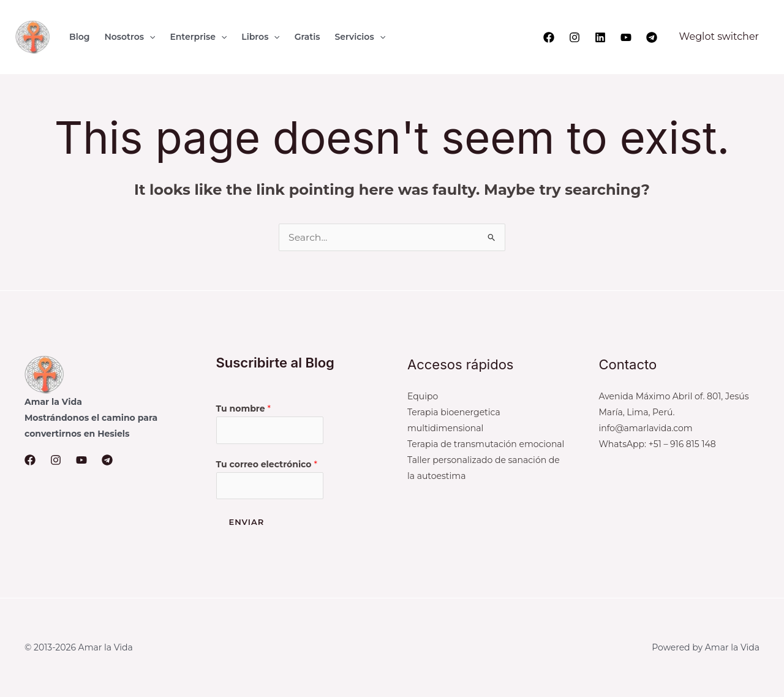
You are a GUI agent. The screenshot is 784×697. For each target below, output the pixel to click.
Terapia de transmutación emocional (486, 444)
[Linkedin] (600, 37)
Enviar (247, 522)
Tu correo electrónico (267, 464)
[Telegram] (652, 37)
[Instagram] (575, 37)
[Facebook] (549, 37)
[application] (149, 37)
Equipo (423, 396)
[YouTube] (626, 37)
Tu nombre (243, 409)
